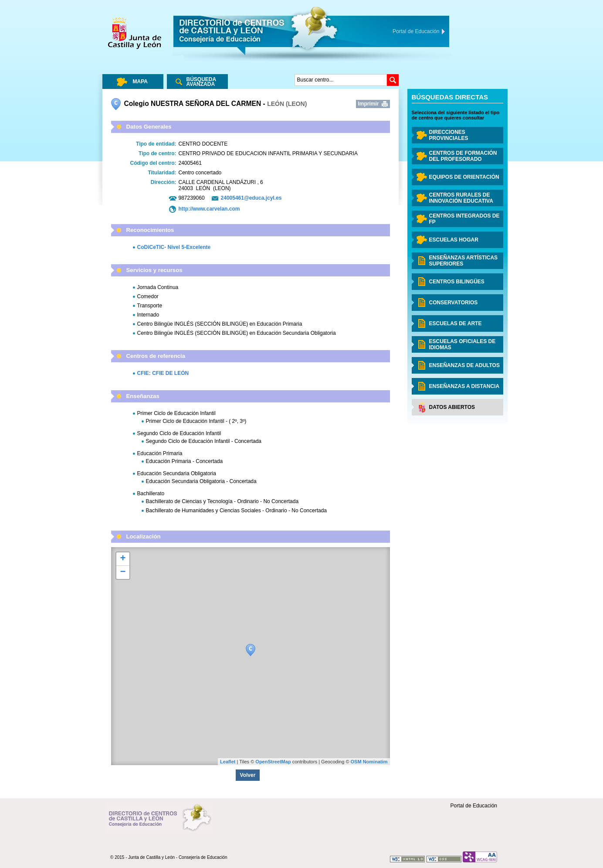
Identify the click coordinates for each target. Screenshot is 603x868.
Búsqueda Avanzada (202, 82)
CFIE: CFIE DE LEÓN (163, 373)
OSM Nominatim (369, 762)
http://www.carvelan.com (209, 209)
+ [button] (123, 559)
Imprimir (369, 104)
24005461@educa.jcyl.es (251, 198)
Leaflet (228, 762)
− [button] (123, 572)
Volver (248, 775)
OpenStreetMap (273, 762)
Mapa (140, 82)
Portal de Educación (474, 806)
